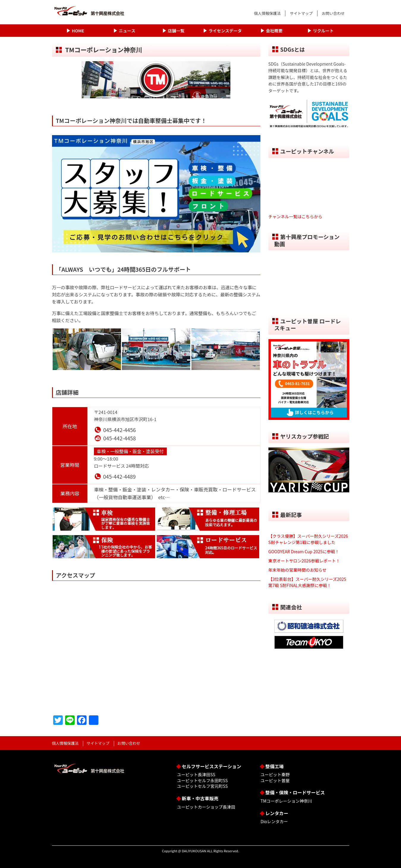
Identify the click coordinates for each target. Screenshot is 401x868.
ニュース (127, 31)
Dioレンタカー (274, 821)
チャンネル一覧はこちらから (295, 216)
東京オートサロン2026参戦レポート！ (304, 561)
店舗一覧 (176, 31)
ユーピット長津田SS (196, 774)
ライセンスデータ (225, 31)
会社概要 (274, 31)
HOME (78, 31)
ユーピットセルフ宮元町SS (202, 786)
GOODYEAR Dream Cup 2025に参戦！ (304, 551)
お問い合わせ (333, 13)
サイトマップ (301, 13)
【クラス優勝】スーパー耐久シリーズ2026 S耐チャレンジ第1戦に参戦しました (308, 539)
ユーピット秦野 (275, 774)
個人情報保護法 (267, 13)
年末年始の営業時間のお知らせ (298, 570)
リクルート (323, 31)
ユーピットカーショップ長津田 (206, 807)
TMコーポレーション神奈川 (286, 801)
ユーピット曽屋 (275, 780)
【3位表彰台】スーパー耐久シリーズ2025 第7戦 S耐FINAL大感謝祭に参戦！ (307, 582)
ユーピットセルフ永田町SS (202, 780)
